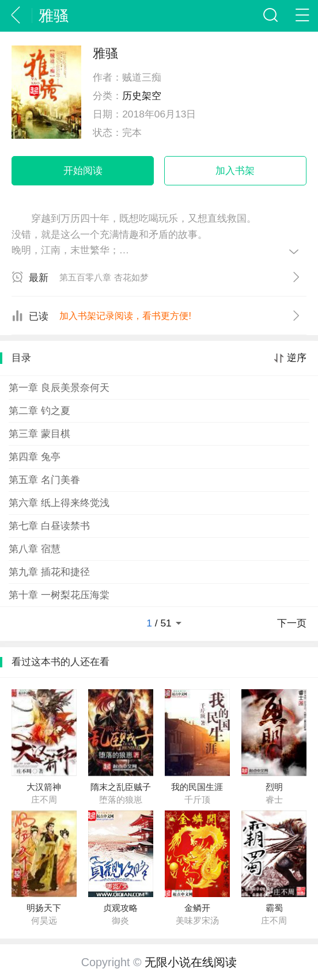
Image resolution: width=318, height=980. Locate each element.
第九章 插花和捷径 (49, 572)
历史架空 (142, 96)
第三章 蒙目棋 (39, 434)
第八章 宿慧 (35, 549)
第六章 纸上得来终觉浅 (59, 503)
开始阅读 (83, 170)
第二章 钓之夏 (39, 411)
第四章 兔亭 (35, 457)
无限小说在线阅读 (191, 962)
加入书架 (235, 170)
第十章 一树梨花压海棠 (59, 595)
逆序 (297, 358)
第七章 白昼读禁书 (49, 526)
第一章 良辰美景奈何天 (59, 388)
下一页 (292, 623)
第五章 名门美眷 (44, 480)
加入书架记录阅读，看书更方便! (125, 316)
